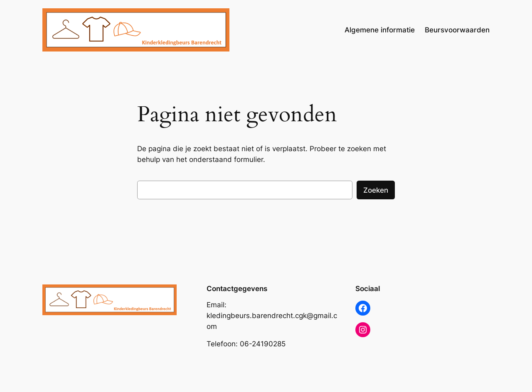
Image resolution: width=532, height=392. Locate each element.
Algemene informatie (380, 30)
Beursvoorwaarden (457, 30)
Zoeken (376, 190)
